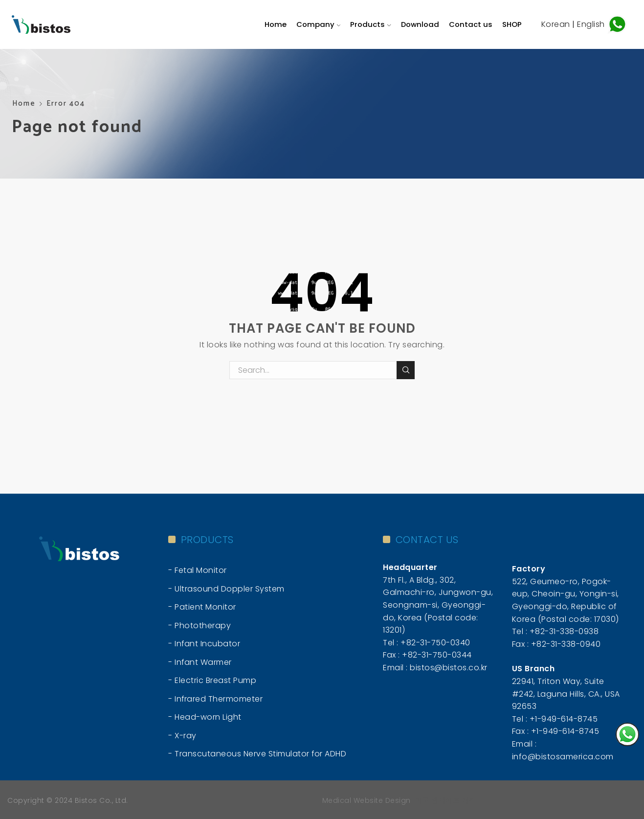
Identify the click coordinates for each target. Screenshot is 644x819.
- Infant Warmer (200, 662)
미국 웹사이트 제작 (446, 800)
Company (318, 24)
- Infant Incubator (204, 644)
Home (276, 24)
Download (420, 24)
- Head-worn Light (205, 717)
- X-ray (182, 736)
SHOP (512, 24)
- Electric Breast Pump (212, 680)
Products (370, 24)
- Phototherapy (200, 626)
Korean (556, 24)
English (592, 24)
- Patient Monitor (202, 607)
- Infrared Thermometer (215, 699)
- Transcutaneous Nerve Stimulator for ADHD (257, 754)
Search (406, 370)
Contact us (471, 24)
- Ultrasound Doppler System (226, 589)
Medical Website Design (366, 800)
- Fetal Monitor (198, 570)
